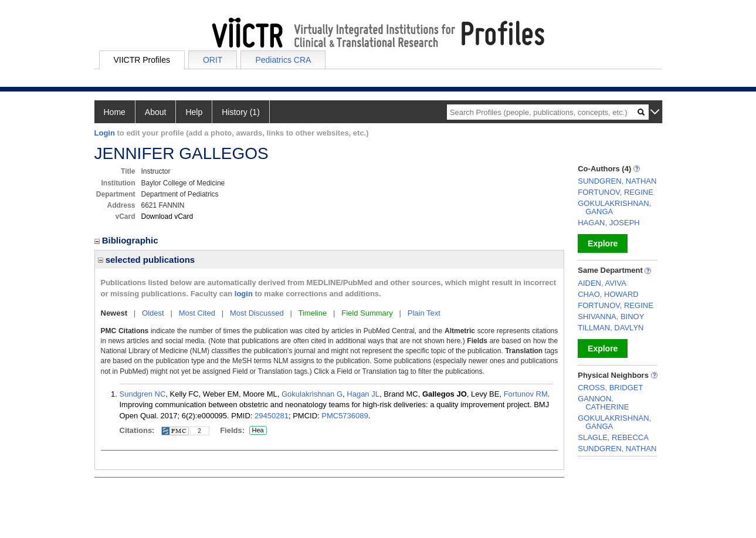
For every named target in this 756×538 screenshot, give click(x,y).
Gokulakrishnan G (312, 394)
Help (194, 112)
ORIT (213, 60)
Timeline (313, 313)
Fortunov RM (526, 394)
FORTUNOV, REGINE (616, 192)
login (244, 294)
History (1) (241, 112)
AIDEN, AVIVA (602, 283)
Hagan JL (363, 394)
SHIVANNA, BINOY (611, 317)
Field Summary (367, 313)
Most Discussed (257, 313)
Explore (603, 243)
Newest (114, 313)
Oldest (153, 313)
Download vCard (167, 216)
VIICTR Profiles (142, 60)
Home (115, 112)
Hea (258, 431)
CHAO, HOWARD (608, 294)
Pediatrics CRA (283, 60)
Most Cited (197, 313)
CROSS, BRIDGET (610, 388)
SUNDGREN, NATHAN (617, 181)
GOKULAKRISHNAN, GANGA (614, 207)
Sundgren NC (143, 394)
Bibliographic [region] (128, 240)
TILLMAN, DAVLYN (611, 328)
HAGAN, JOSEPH (608, 223)
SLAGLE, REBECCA (613, 437)
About (156, 112)
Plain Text (424, 313)
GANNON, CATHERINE (603, 403)
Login (105, 133)
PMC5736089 (345, 416)
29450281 (272, 416)
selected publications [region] (147, 260)
